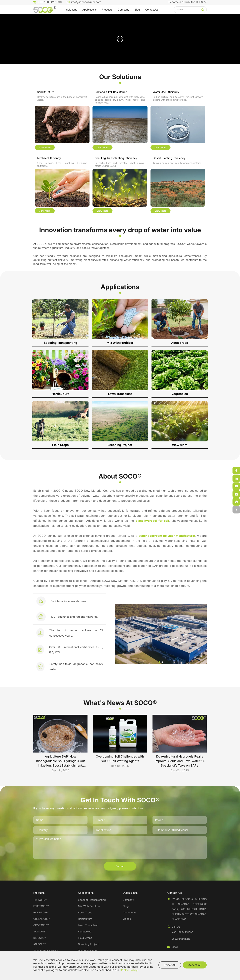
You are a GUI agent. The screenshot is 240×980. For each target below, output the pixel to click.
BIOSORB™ (40, 938)
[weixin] (236, 471)
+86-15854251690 (50, 2)
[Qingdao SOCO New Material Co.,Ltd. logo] (45, 10)
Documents (129, 912)
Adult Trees (85, 912)
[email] (236, 502)
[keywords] (188, 10)
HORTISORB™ (41, 912)
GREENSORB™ (42, 919)
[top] (236, 510)
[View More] (179, 425)
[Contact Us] (152, 10)
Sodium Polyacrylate (46, 951)
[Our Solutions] (120, 77)
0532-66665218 (181, 939)
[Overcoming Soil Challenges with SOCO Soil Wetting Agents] (120, 743)
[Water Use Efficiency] (178, 121)
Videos (127, 919)
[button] (228, 662)
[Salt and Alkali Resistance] (120, 121)
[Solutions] (72, 10)
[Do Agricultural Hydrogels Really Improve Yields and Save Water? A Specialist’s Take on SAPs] (179, 744)
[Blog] (137, 10)
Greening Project (88, 944)
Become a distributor (182, 2)
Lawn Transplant (88, 925)
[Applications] (89, 10)
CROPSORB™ (41, 925)
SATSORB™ (40, 932)
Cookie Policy (128, 970)
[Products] (107, 10)
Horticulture (85, 919)
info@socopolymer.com (86, 2)
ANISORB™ (40, 944)
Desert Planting (87, 951)
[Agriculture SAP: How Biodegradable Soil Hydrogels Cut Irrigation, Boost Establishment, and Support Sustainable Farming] (60, 744)
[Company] (123, 10)
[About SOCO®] (120, 482)
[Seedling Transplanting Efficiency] (120, 185)
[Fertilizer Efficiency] (62, 185)
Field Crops (85, 938)
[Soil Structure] (62, 121)
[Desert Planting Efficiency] (178, 185)
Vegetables (85, 932)
